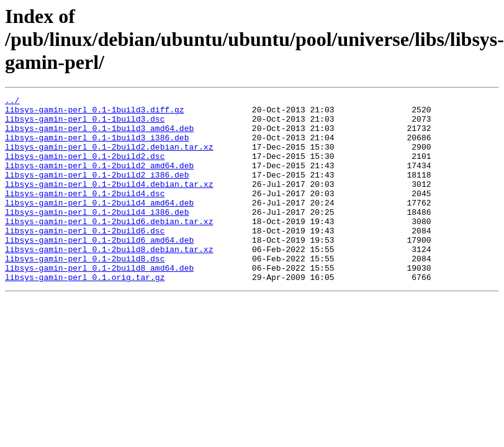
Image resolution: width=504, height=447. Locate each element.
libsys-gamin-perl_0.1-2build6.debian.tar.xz (109, 247)
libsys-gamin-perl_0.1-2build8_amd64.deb (99, 303)
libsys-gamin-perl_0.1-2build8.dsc (85, 292)
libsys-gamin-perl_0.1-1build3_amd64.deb (99, 135)
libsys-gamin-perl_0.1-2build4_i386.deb (97, 236)
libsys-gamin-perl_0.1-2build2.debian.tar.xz (109, 158)
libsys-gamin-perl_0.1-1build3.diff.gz (95, 113)
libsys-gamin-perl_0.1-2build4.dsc (85, 214)
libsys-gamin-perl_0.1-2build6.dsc (85, 258)
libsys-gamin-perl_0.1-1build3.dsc (85, 124)
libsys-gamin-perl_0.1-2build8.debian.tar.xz (109, 281)
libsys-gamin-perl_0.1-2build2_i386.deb (97, 191)
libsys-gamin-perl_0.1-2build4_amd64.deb (99, 225)
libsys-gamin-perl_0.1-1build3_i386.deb (97, 147)
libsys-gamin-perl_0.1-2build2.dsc (85, 169)
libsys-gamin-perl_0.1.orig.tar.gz (85, 314)
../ (12, 102)
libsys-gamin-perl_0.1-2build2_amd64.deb (99, 180)
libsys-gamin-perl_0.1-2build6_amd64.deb (99, 269)
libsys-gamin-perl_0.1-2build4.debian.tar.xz (109, 202)
